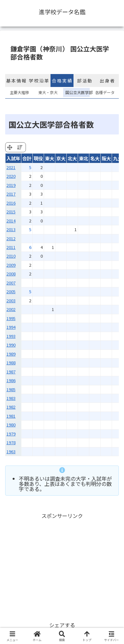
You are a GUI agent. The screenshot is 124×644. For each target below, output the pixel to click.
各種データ (105, 92)
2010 (11, 256)
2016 (11, 203)
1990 (11, 345)
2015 (11, 212)
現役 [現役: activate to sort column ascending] (38, 158)
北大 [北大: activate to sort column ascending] (72, 158)
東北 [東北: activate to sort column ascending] (84, 158)
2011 (11, 247)
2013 (11, 229)
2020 (11, 176)
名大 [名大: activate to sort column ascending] (95, 158)
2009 (11, 265)
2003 (11, 301)
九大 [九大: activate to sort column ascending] (118, 158)
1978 (11, 442)
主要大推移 (19, 92)
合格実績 (62, 80)
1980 (11, 425)
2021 (11, 167)
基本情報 (17, 80)
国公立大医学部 (76, 92)
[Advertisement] (62, 566)
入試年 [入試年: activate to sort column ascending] (13, 158)
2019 (11, 185)
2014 (11, 221)
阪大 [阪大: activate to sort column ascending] (106, 158)
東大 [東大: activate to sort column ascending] (50, 158)
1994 (11, 327)
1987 (11, 372)
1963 (11, 451)
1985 (11, 389)
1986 (11, 380)
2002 (11, 309)
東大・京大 (48, 92)
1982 (11, 407)
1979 (11, 434)
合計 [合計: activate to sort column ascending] (27, 158)
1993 (11, 336)
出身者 (107, 80)
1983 (11, 398)
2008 (11, 274)
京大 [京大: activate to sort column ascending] (61, 158)
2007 (11, 283)
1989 (11, 354)
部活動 (85, 80)
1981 (11, 416)
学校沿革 (39, 80)
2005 (11, 291)
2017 (11, 194)
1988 (11, 363)
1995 (11, 318)
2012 (11, 238)
